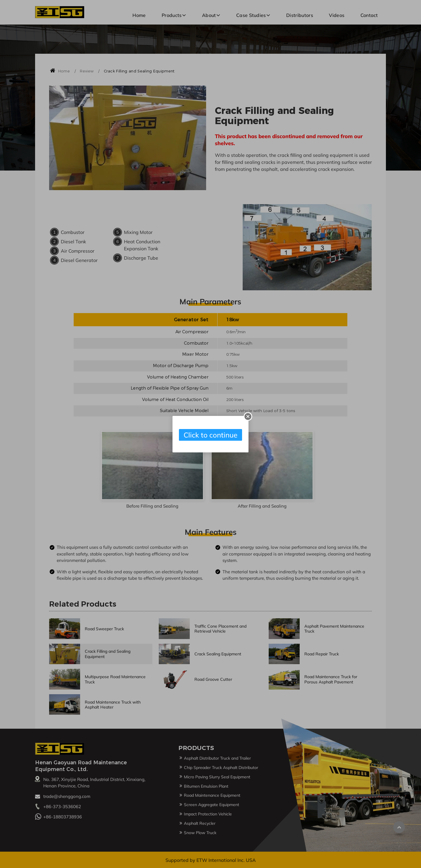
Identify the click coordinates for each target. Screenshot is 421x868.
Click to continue (210, 435)
